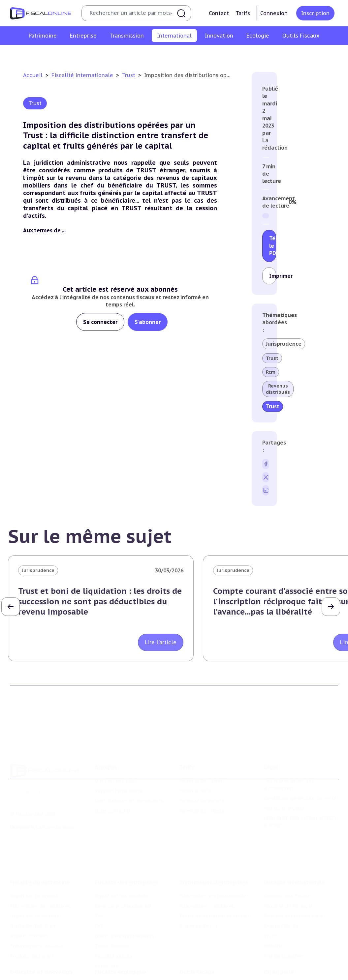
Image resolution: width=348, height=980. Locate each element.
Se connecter (100, 322)
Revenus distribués (278, 389)
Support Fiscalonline (119, 775)
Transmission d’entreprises (214, 861)
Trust (246, 54)
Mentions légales (285, 792)
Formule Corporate (202, 785)
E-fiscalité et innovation (41, 953)
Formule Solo (195, 775)
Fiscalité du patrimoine (40, 861)
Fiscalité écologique (121, 953)
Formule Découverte (204, 765)
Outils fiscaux (197, 953)
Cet (99, 904)
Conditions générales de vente (300, 782)
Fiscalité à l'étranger (101, 54)
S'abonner (148, 322)
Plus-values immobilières (40, 884)
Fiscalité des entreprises (127, 861)
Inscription (315, 13)
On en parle (279, 953)
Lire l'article (161, 642)
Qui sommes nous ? (118, 765)
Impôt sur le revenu (34, 874)
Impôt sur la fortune (35, 894)
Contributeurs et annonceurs (129, 785)
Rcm (271, 372)
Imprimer (273, 276)
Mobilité (269, 54)
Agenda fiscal (195, 977)
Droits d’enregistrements (125, 914)
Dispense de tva (199, 904)
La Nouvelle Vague (56, 811)
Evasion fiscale (215, 54)
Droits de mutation (33, 904)
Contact (219, 13)
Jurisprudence (284, 344)
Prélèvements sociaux (36, 924)
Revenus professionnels (123, 884)
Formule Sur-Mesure (204, 795)
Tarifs (243, 13)
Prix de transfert (306, 54)
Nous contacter (113, 795)
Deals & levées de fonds (293, 977)
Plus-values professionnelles (214, 874)
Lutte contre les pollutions (127, 967)
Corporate (107, 944)
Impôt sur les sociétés (122, 874)
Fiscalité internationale (83, 75)
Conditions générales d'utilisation (289, 768)
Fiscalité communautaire (161, 54)
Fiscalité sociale (114, 934)
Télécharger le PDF (273, 246)
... (64, 230)
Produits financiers (32, 934)
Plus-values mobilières (207, 884)
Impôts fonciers (29, 914)
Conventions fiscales (46, 54)
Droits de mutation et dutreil (214, 894)
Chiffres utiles (197, 967)
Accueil (33, 75)
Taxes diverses (112, 924)
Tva (99, 894)
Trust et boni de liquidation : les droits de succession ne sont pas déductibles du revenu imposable (100, 601)
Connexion (274, 13)
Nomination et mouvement (296, 967)
